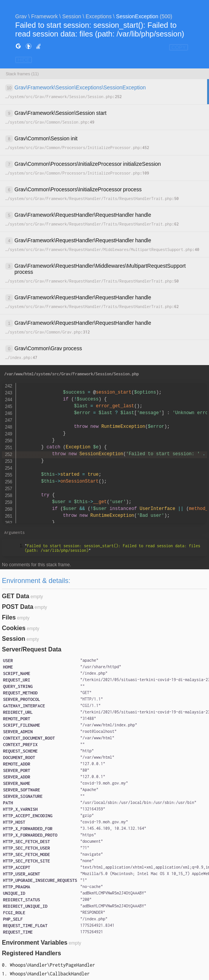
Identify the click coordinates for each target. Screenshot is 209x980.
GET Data (16, 596)
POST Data (18, 607)
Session (13, 639)
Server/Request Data (32, 649)
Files (9, 617)
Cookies (14, 628)
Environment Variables (35, 943)
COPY (179, 47)
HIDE (24, 60)
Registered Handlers (32, 953)
